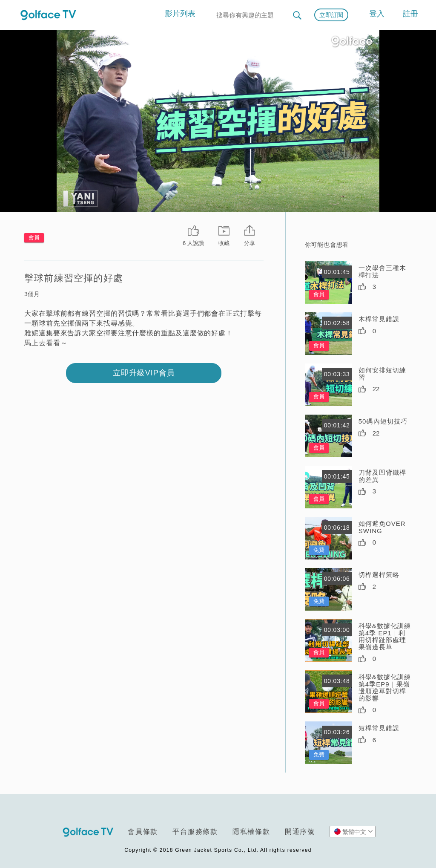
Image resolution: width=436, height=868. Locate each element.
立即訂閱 (331, 15)
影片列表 (180, 14)
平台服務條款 (195, 832)
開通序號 (300, 832)
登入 (377, 14)
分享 (250, 243)
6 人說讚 (193, 243)
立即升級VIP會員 (144, 373)
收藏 (224, 243)
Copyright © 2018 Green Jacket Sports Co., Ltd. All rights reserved (218, 850)
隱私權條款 (251, 832)
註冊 (410, 14)
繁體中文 (354, 831)
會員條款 (143, 832)
